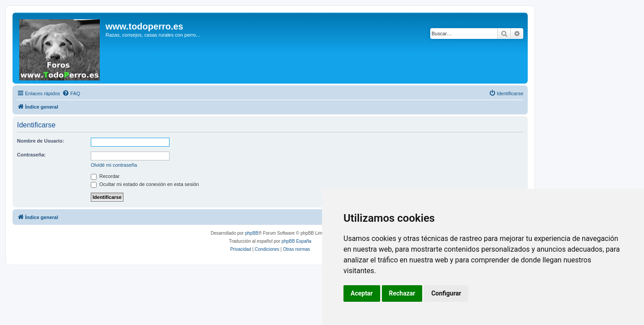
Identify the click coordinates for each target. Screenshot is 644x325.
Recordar (105, 176)
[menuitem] (71, 93)
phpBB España (296, 241)
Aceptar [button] (362, 293)
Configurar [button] (446, 293)
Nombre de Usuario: (40, 141)
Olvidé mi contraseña (114, 165)
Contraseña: (31, 155)
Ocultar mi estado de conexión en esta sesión (145, 184)
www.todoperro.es (144, 26)
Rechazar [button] (402, 293)
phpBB (252, 233)
